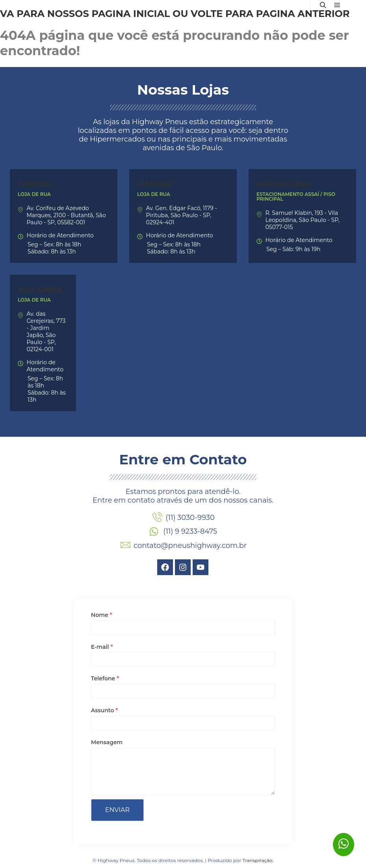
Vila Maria (40, 290)
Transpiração (257, 860)
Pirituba (155, 184)
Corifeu (34, 184)
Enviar (117, 810)
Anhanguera (284, 184)
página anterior (303, 14)
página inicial (131, 14)
